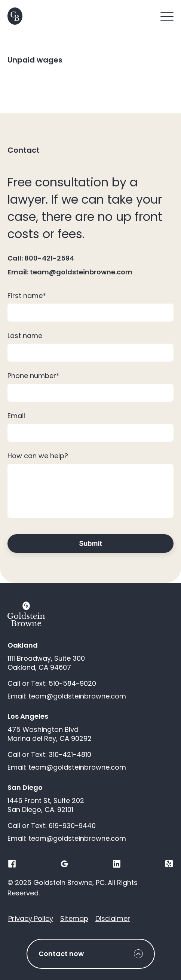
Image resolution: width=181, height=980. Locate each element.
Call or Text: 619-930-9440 (52, 826)
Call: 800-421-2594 (41, 258)
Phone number (33, 376)
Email (16, 416)
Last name (25, 336)
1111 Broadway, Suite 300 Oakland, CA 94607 (46, 663)
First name (27, 296)
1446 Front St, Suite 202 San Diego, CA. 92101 (46, 805)
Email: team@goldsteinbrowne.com (70, 272)
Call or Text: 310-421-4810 (49, 755)
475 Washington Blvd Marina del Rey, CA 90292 (50, 734)
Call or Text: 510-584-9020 (52, 684)
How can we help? (38, 456)
